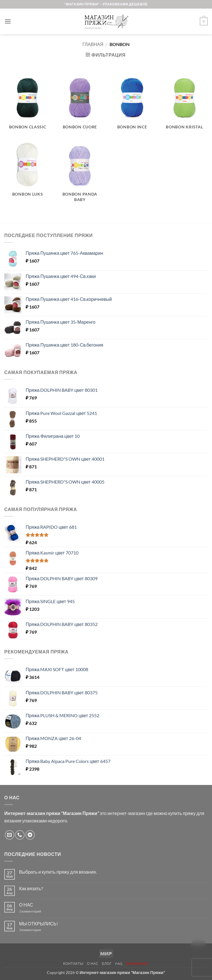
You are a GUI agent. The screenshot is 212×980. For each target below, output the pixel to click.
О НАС (26, 905)
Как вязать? (31, 888)
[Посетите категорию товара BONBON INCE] (132, 105)
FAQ (119, 964)
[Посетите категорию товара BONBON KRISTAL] (185, 105)
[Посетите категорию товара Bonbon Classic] (28, 105)
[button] (8, 21)
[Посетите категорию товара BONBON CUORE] (80, 105)
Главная (93, 44)
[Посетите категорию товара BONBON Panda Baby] (80, 175)
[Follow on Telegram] (30, 835)
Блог (107, 964)
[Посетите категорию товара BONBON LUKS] (28, 175)
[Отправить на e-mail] (10, 835)
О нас (93, 964)
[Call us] (20, 835)
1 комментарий (35, 911)
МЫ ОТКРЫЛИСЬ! (39, 924)
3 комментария (41, 930)
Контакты (73, 964)
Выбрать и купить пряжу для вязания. (58, 872)
